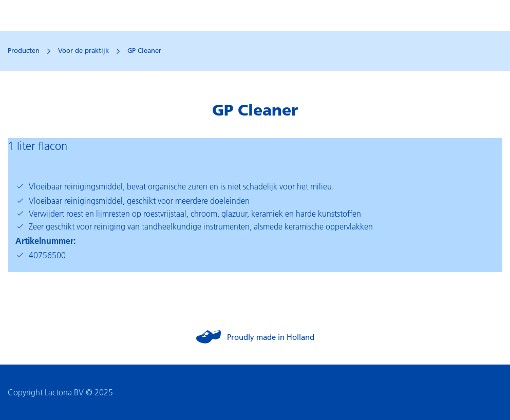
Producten (24, 50)
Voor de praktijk (83, 50)
